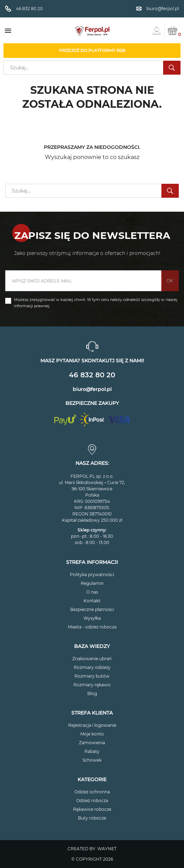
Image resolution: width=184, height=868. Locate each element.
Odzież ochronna (92, 792)
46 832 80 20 (92, 375)
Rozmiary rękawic (92, 685)
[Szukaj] (92, 68)
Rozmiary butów (92, 676)
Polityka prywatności (92, 575)
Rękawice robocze (92, 809)
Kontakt (92, 601)
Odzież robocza (92, 801)
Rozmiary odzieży (92, 667)
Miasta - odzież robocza (92, 627)
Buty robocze (92, 818)
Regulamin (92, 583)
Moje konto (92, 734)
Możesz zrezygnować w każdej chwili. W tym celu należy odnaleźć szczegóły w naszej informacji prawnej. (96, 303)
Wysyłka (92, 618)
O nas (92, 592)
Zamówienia (92, 743)
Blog (92, 693)
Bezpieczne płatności (92, 609)
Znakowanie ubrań (92, 659)
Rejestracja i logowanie (92, 725)
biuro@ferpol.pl (92, 389)
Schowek (92, 760)
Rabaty (92, 751)
